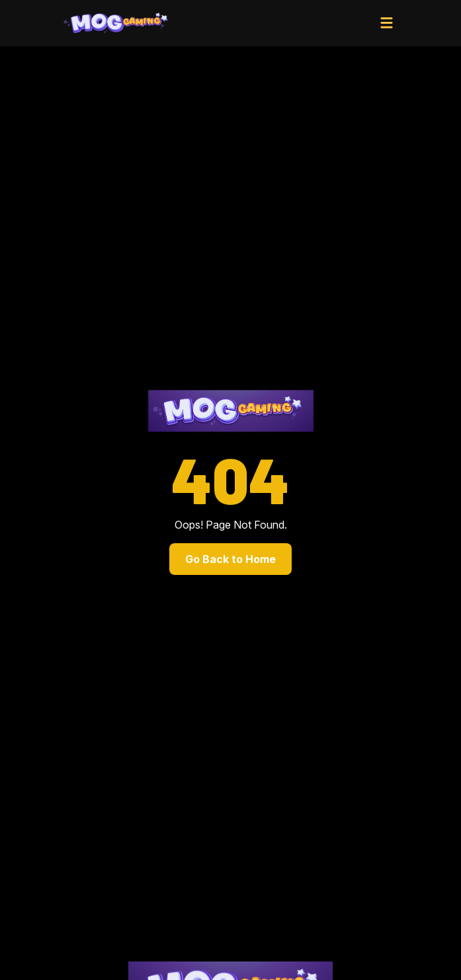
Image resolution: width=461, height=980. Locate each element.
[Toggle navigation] (387, 23)
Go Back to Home (230, 559)
